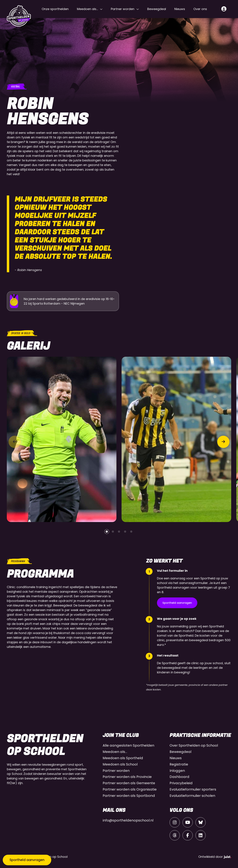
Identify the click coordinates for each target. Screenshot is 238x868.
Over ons (200, 9)
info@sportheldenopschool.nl (128, 820)
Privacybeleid (181, 783)
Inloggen (177, 771)
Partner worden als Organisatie (130, 789)
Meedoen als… (87, 9)
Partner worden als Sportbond (129, 796)
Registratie (179, 764)
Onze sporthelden (55, 9)
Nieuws (180, 9)
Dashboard (179, 777)
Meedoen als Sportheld (123, 758)
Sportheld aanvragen (177, 603)
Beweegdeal (157, 9)
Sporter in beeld (21, 333)
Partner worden (123, 9)
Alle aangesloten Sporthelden (128, 745)
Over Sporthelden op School (194, 745)
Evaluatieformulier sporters (193, 789)
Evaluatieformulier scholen (192, 796)
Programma (18, 561)
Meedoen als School (120, 764)
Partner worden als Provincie (127, 777)
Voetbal (15, 87)
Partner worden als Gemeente (129, 783)
